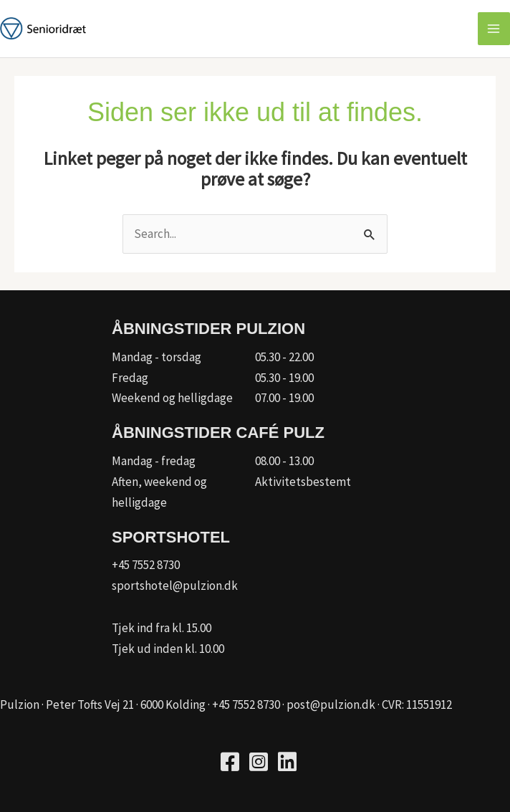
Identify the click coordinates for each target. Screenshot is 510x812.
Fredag (130, 378)
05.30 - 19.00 (284, 378)
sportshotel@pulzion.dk (175, 586)
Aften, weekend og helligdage (159, 492)
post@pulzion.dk (331, 704)
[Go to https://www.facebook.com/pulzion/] (230, 764)
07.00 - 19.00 (284, 398)
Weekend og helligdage (172, 398)
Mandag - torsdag (157, 357)
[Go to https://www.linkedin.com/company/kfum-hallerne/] (287, 764)
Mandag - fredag (154, 461)
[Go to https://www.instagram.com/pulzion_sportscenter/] (259, 764)
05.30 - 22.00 (284, 357)
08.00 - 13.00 (284, 461)
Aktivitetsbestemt (303, 482)
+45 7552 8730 (146, 565)
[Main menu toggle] (494, 29)
